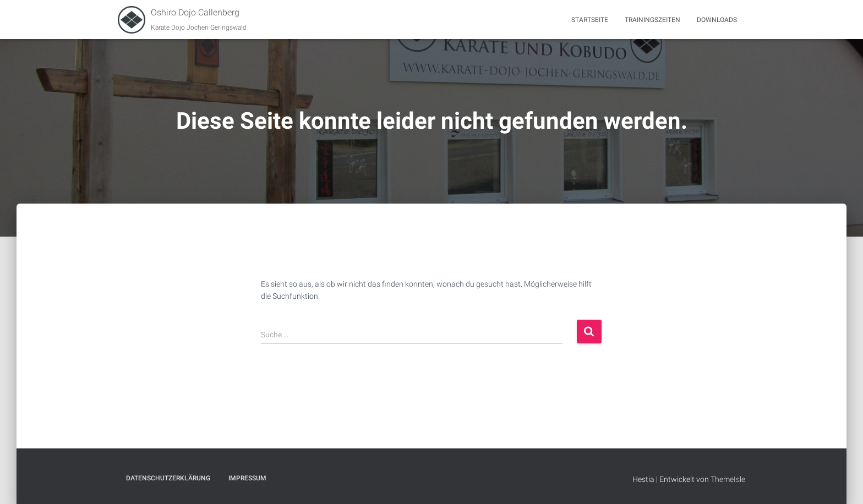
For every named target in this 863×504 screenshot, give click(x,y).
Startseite (590, 20)
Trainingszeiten (652, 20)
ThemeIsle (728, 479)
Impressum (247, 478)
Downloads (717, 20)
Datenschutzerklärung (168, 478)
